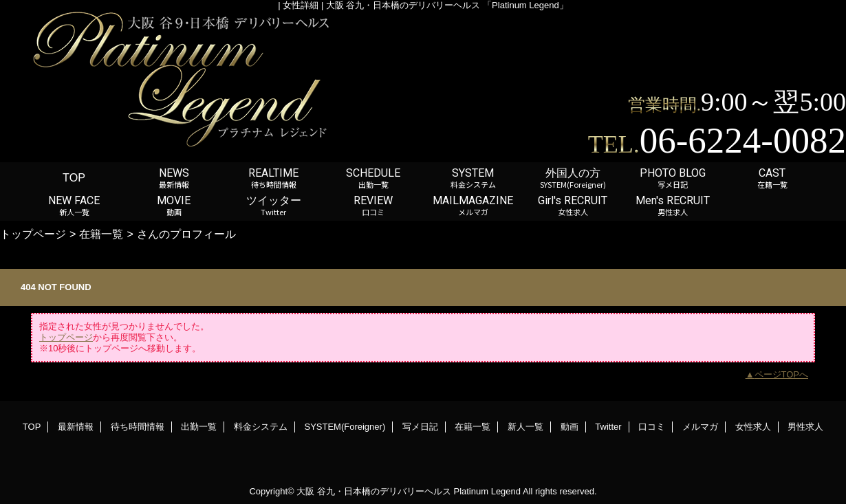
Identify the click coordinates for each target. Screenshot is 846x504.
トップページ (33, 234)
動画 (570, 427)
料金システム (261, 427)
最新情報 (76, 427)
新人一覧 (525, 427)
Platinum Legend (487, 491)
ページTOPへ (782, 374)
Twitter (608, 427)
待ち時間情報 (138, 427)
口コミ (652, 427)
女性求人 (753, 427)
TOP (74, 177)
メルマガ (700, 427)
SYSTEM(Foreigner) (345, 427)
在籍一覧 (101, 234)
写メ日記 (420, 427)
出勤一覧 (199, 427)
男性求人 (805, 427)
